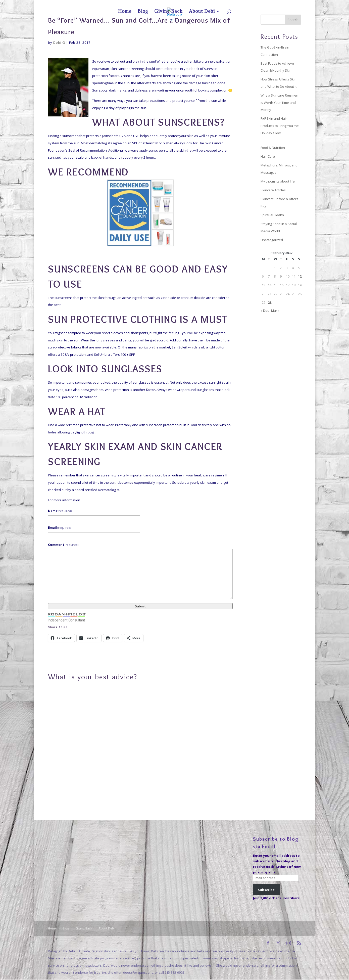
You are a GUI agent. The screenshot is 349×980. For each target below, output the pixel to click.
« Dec (265, 310)
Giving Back (271, 4)
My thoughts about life (278, 181)
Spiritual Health (272, 215)
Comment (63, 545)
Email (60, 527)
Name (60, 511)
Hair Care (268, 156)
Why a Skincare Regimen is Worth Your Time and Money (279, 102)
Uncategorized (272, 240)
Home (247, 4)
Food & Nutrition (273, 148)
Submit (140, 606)
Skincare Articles (273, 190)
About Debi (289, 4)
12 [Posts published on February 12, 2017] (300, 276)
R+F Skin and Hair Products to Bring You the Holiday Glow (280, 126)
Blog (258, 4)
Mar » (275, 310)
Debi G (59, 42)
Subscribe (266, 890)
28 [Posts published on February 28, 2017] (270, 302)
